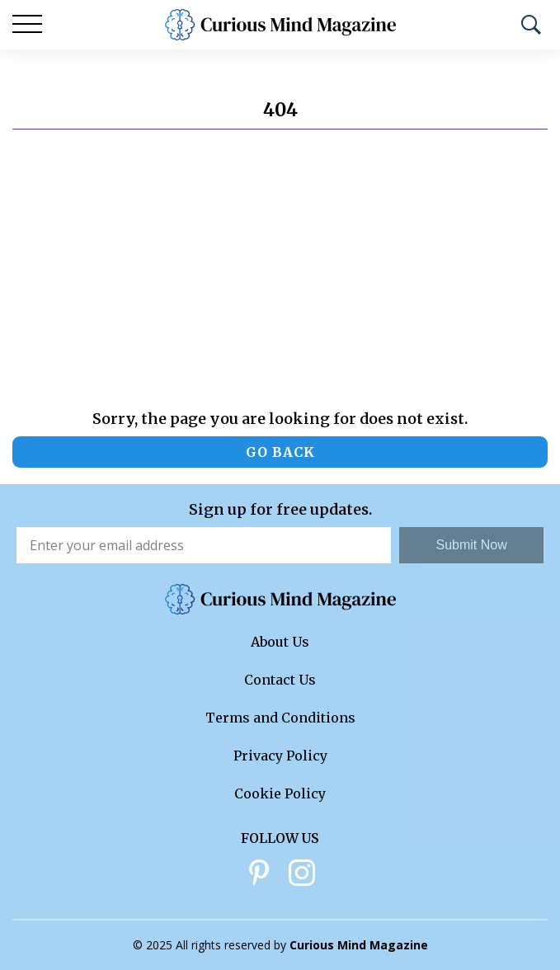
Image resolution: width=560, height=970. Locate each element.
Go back (280, 452)
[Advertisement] (280, 270)
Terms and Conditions (280, 718)
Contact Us (280, 680)
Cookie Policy (280, 793)
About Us (280, 642)
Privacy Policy (280, 756)
